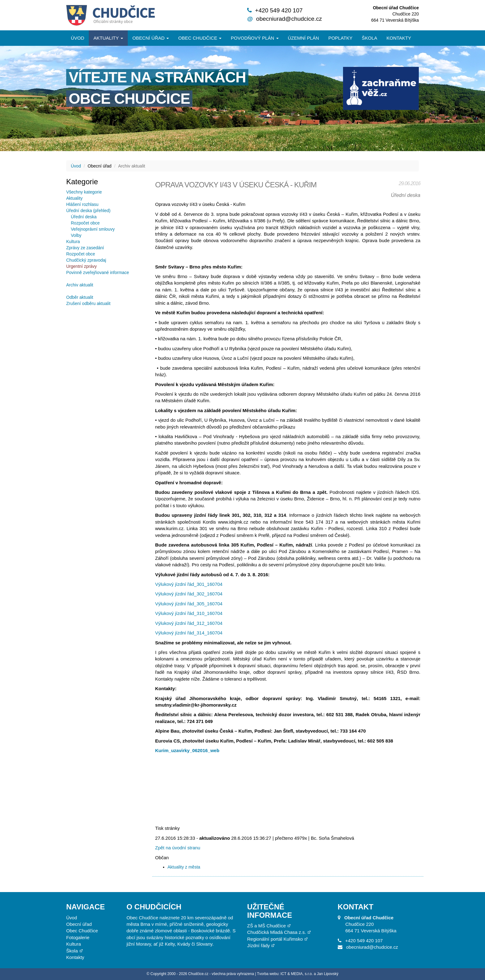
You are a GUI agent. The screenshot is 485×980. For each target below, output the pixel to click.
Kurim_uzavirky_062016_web (187, 750)
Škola (369, 38)
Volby (76, 235)
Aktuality (108, 38)
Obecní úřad (151, 38)
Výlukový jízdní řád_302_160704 (189, 594)
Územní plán (304, 38)
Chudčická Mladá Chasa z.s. (277, 932)
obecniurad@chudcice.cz (289, 19)
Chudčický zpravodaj (86, 260)
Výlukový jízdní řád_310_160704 (189, 613)
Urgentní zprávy (82, 266)
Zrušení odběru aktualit (88, 303)
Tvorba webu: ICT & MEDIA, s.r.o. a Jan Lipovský (298, 974)
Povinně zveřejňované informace (98, 272)
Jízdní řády (258, 945)
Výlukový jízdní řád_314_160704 (189, 633)
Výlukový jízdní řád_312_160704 (189, 623)
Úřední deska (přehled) (88, 211)
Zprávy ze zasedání (85, 248)
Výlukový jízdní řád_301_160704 (189, 584)
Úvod (77, 38)
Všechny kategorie (84, 192)
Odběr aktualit (80, 297)
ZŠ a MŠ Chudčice (266, 926)
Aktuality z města (184, 867)
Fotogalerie (78, 937)
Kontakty (399, 38)
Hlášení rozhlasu (82, 204)
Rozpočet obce (85, 223)
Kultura (73, 242)
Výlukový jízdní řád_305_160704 (189, 604)
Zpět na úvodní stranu (178, 848)
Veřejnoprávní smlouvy (93, 229)
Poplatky (340, 38)
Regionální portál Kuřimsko (275, 939)
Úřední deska (84, 217)
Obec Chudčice (82, 931)
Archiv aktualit (80, 285)
